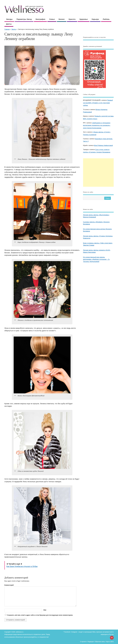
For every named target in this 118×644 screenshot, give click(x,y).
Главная (7, 29)
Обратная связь (100, 642)
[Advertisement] (98, 173)
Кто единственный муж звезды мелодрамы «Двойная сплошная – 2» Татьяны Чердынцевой (96, 259)
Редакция (91, 642)
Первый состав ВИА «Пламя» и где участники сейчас (98, 103)
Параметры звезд (24, 19)
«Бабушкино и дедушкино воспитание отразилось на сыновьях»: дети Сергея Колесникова (97, 125)
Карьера (95, 19)
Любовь (106, 19)
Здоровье (84, 19)
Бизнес (62, 19)
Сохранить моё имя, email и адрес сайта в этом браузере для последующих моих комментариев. (40, 615)
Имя (45, 610)
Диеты (9, 24)
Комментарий (9, 585)
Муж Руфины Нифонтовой (103, 145)
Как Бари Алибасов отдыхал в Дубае (22, 566)
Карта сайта (110, 642)
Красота (72, 19)
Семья (52, 19)
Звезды (9, 19)
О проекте (83, 642)
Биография (40, 19)
